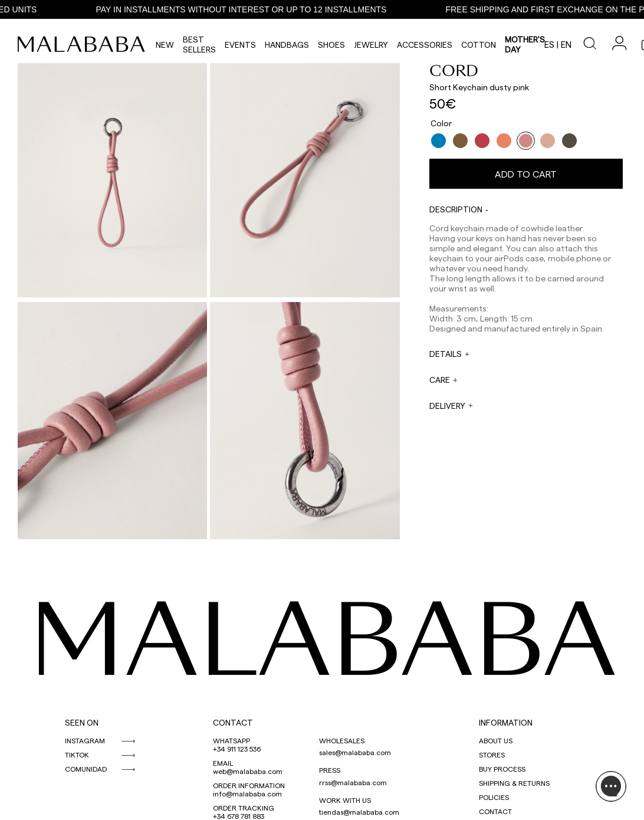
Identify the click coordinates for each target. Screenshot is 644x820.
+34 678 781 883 (239, 816)
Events (240, 45)
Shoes (331, 45)
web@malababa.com (248, 771)
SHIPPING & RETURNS (514, 783)
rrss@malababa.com (353, 782)
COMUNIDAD (86, 769)
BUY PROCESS (502, 769)
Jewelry (371, 45)
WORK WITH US (345, 800)
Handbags (287, 45)
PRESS (330, 770)
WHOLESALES (342, 740)
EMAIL (223, 763)
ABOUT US (496, 740)
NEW (165, 45)
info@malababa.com (247, 793)
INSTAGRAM (85, 740)
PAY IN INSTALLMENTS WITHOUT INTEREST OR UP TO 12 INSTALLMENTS (247, 9)
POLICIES (494, 797)
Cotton (479, 45)
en (566, 44)
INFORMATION (506, 722)
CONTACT (233, 722)
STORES (492, 755)
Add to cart (526, 174)
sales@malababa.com (355, 752)
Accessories (425, 45)
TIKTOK (77, 755)
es (549, 44)
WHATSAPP (231, 740)
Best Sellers (199, 44)
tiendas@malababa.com (359, 812)
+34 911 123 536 (237, 749)
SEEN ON (82, 722)
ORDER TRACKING (244, 808)
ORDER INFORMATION (249, 785)
